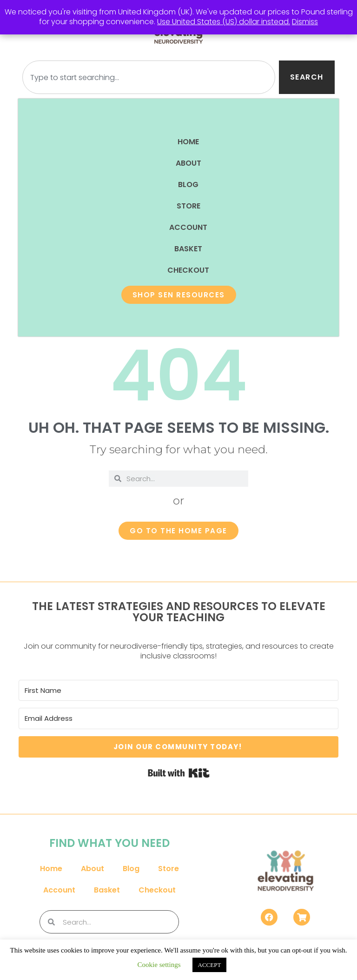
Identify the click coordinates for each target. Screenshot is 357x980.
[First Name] (178, 691)
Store (188, 206)
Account (188, 227)
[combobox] (149, 77)
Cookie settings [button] (159, 965)
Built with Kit (179, 773)
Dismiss (305, 22)
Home (188, 142)
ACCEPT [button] (210, 965)
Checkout (188, 270)
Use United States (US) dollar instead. (224, 22)
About (188, 163)
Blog (188, 185)
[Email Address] (178, 718)
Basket (188, 249)
